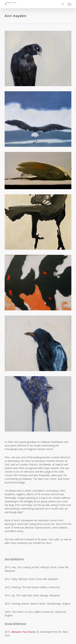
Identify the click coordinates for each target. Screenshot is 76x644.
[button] (69, 4)
